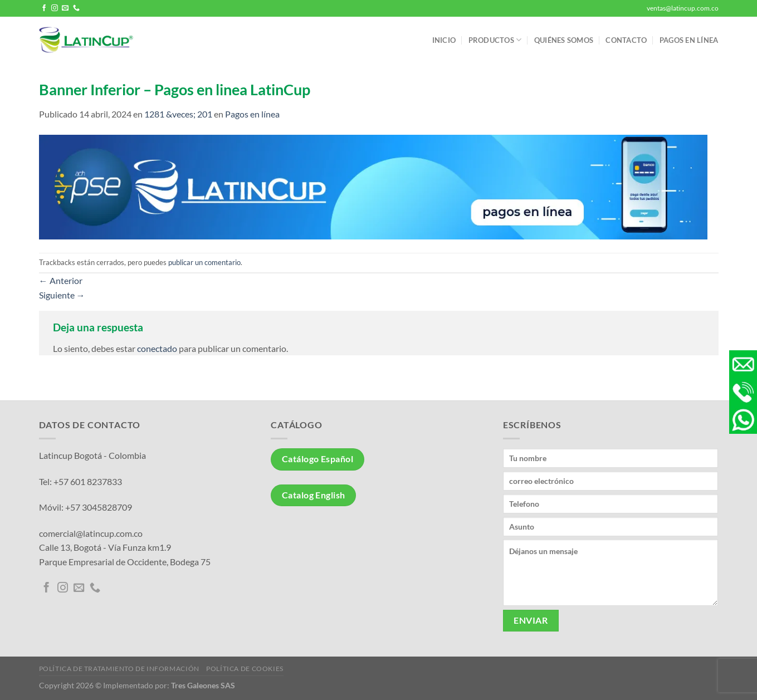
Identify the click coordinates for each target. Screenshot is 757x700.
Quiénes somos (564, 40)
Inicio (444, 40)
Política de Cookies (245, 669)
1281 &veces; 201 (178, 114)
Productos (495, 40)
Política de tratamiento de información (119, 669)
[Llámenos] (76, 8)
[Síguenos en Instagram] (55, 8)
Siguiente (62, 295)
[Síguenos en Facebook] (44, 8)
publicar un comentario (204, 262)
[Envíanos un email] (65, 8)
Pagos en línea (689, 40)
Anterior (61, 280)
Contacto (626, 40)
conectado (157, 348)
